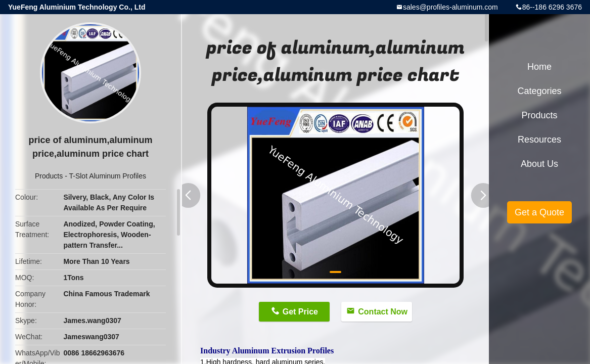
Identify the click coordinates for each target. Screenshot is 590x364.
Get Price (300, 312)
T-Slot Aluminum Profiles (107, 176)
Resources (539, 140)
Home (539, 67)
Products (49, 176)
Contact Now (383, 312)
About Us (539, 164)
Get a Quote (539, 212)
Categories (539, 91)
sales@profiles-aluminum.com (450, 7)
